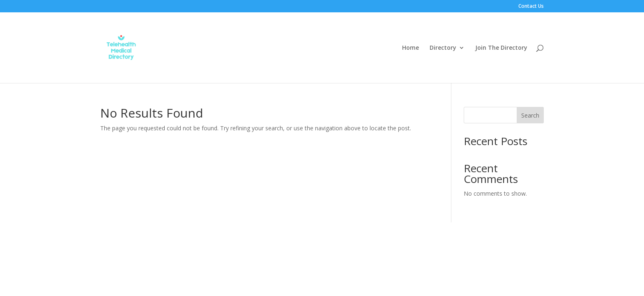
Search (530, 115)
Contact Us (531, 7)
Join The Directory (501, 48)
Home (411, 48)
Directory (443, 48)
